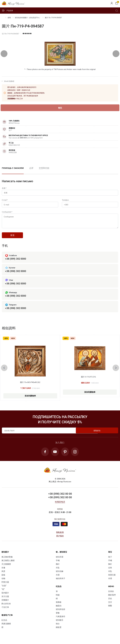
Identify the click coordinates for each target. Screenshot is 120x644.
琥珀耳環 (60, 560)
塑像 (58, 616)
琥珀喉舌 (60, 623)
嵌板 (3, 578)
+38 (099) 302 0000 (16, 261)
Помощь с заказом (13, 168)
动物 (3, 582)
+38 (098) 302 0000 (16, 274)
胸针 (58, 567)
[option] (31, 170)
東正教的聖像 (7, 560)
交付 (110, 605)
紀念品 (4, 623)
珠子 (110, 560)
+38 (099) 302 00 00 (60, 501)
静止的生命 (6, 607)
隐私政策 (60, 536)
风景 (3, 575)
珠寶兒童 (112, 578)
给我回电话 (60, 505)
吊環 (58, 578)
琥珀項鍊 (60, 575)
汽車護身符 (60, 620)
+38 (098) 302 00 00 (60, 497)
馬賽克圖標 (6, 627)
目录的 (111, 595)
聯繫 (110, 609)
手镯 (58, 564)
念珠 (110, 571)
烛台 (58, 627)
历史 (110, 602)
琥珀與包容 (60, 613)
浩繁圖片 (5, 603)
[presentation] (4, 54)
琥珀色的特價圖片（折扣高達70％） (28, 18)
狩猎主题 (5, 585)
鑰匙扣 (59, 609)
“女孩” (4, 589)
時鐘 (58, 598)
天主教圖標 (6, 567)
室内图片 (5, 596)
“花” (3, 593)
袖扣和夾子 (60, 582)
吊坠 (58, 571)
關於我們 (112, 598)
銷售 (9, 18)
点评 (31, 168)
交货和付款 (44, 168)
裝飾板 (59, 605)
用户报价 (60, 539)
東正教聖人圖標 (8, 564)
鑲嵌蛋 (59, 631)
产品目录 (7, 11)
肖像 (3, 571)
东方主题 (5, 600)
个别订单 (5, 611)
